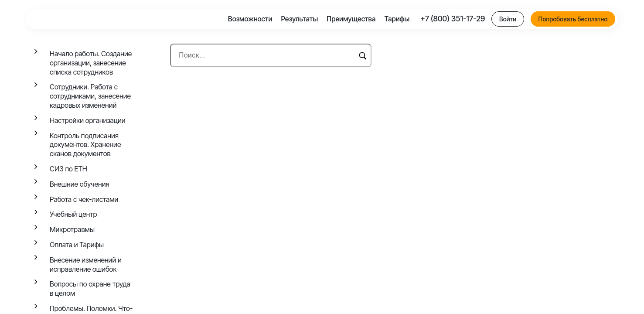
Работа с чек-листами (84, 199)
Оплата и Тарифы (77, 245)
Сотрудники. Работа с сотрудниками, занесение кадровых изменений (90, 96)
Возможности (250, 19)
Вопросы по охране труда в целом (90, 288)
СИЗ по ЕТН (68, 169)
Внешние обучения (80, 184)
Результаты (299, 19)
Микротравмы (72, 229)
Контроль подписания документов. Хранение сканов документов (85, 145)
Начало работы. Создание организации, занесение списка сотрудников (91, 63)
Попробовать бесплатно (573, 19)
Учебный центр (73, 214)
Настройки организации (88, 120)
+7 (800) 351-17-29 (453, 19)
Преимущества (351, 19)
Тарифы (397, 19)
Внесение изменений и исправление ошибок (86, 265)
